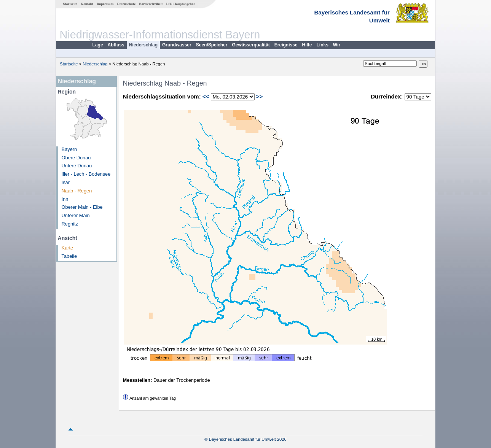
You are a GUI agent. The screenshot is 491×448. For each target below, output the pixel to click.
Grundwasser (177, 45)
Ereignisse (286, 45)
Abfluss (116, 45)
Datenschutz (127, 4)
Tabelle (69, 256)
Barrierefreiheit (151, 4)
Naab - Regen (77, 191)
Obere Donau (76, 158)
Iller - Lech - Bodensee (86, 174)
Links (323, 45)
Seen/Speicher (212, 45)
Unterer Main (76, 215)
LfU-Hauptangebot (180, 4)
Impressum (105, 4)
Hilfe (307, 45)
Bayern (69, 149)
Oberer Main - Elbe (82, 207)
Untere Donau (77, 166)
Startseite (70, 4)
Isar (66, 182)
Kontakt (87, 4)
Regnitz (70, 224)
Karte (68, 248)
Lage (98, 45)
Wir (337, 45)
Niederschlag (143, 45)
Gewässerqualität (251, 45)
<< (206, 96)
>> (260, 96)
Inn (65, 199)
